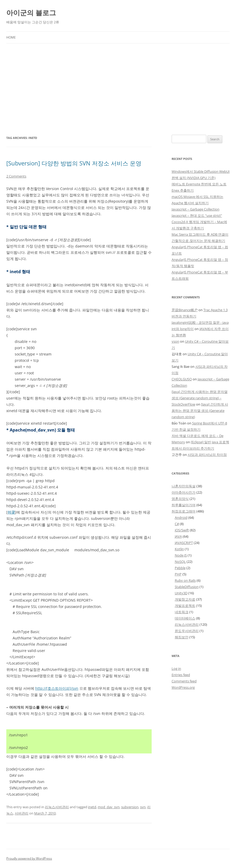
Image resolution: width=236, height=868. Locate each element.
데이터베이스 (185, 618)
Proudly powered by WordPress (29, 858)
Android (181, 517)
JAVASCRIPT (184, 543)
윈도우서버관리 (187, 631)
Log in (176, 668)
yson (175, 341)
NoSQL (180, 562)
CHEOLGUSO (182, 379)
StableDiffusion (187, 587)
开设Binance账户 (185, 310)
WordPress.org (183, 687)
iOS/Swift (182, 530)
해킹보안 (182, 637)
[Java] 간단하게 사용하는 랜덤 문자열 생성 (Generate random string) (200, 411)
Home (11, 37)
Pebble (180, 568)
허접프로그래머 (184, 511)
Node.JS (181, 555)
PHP (178, 574)
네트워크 (182, 612)
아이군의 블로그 (31, 13)
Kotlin (179, 549)
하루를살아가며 (184, 505)
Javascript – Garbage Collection (196, 209)
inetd (92, 807)
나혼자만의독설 (184, 486)
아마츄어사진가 (184, 492)
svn (143, 807)
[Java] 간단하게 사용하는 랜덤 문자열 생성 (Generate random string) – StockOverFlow (200, 398)
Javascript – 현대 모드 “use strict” (197, 215)
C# (177, 524)
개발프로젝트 (185, 606)
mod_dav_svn (109, 807)
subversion (130, 807)
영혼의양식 (180, 499)
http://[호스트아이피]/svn (57, 688)
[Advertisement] (118, 89)
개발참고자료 (185, 599)
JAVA (178, 536)
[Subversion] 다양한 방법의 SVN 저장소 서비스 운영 (74, 163)
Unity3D (181, 593)
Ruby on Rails (185, 580)
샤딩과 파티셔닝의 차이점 (207, 455)
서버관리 (22, 813)
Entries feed (181, 675)
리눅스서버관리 (57, 807)
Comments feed (184, 681)
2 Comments (16, 176)
